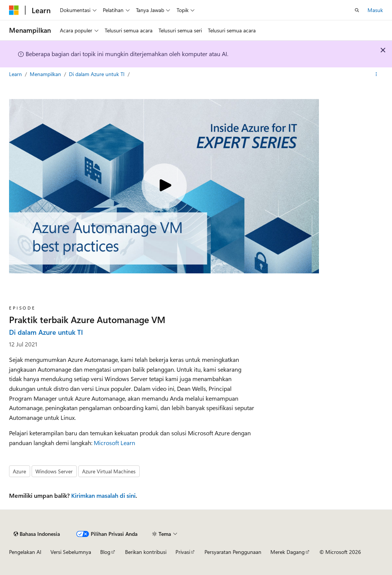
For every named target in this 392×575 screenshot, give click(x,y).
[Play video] (164, 186)
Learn (16, 74)
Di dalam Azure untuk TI (98, 74)
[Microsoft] (14, 10)
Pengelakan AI (25, 552)
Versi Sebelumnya (71, 552)
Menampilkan (46, 74)
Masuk (375, 10)
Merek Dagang (288, 552)
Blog (105, 552)
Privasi (183, 552)
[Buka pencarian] (357, 10)
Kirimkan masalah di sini (103, 495)
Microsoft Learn (114, 443)
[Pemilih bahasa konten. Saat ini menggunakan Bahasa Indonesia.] (37, 534)
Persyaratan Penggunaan (233, 552)
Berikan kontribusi (146, 552)
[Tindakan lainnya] (376, 74)
